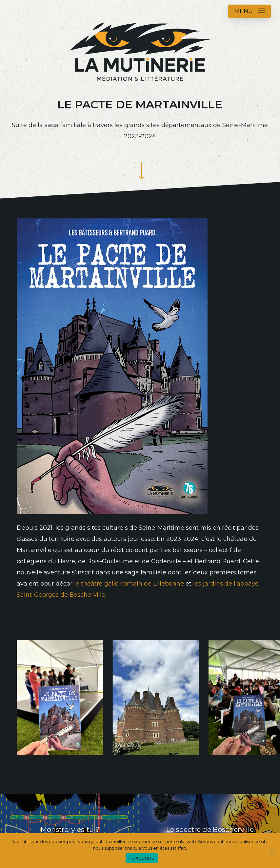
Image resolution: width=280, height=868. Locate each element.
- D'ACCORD (142, 858)
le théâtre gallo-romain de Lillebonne (129, 584)
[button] (250, 11)
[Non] (272, 851)
